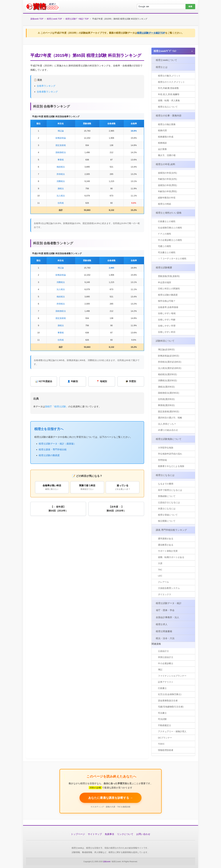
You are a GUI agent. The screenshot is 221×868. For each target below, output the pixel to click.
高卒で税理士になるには (170, 490)
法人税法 (61, 196)
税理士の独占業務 (167, 124)
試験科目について (165, 341)
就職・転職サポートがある (171, 557)
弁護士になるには (167, 509)
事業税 (61, 160)
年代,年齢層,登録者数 (169, 88)
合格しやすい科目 (167, 332)
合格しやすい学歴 (167, 326)
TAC (160, 569)
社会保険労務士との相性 (170, 228)
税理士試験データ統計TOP (151, 33)
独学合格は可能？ (167, 301)
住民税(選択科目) (167, 399)
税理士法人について (168, 107)
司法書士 (163, 713)
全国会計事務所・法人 (168, 617)
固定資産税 (61, 145)
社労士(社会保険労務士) (170, 694)
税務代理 (163, 131)
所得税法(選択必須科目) (170, 362)
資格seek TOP (37, 19)
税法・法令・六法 (165, 638)
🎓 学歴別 (131, 381)
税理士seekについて (167, 60)
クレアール (164, 582)
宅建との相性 (165, 246)
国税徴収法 (61, 152)
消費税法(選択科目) (168, 380)
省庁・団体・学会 (165, 610)
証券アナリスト (166, 682)
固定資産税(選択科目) (169, 411)
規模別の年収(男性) (168, 185)
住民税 (61, 203)
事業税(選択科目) (167, 405)
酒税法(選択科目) (167, 387)
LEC (160, 576)
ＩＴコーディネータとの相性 (172, 259)
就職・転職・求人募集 (169, 101)
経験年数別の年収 (167, 198)
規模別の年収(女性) (168, 173)
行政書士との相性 (167, 222)
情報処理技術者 (166, 750)
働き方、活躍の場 (167, 155)
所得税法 (61, 174)
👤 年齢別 (73, 381)
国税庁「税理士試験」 (57, 407)
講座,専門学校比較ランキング (171, 530)
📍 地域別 (102, 381)
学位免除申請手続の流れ (170, 454)
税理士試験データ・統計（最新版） (57, 444)
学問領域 (163, 460)
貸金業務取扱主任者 (168, 700)
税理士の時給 (165, 204)
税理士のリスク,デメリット (172, 82)
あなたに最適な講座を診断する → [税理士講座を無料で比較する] (111, 797)
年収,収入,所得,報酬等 (169, 94)
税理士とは (162, 67)
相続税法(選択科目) (168, 374)
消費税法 (61, 181)
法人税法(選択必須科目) (170, 368)
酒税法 (61, 189)
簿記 (160, 669)
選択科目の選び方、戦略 (170, 418)
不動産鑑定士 (165, 725)
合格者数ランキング (47, 92)
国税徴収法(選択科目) (169, 393)
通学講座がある (166, 539)
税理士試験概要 (164, 267)
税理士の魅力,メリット (169, 76)
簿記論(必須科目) (167, 350)
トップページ (78, 834)
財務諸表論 (61, 138)
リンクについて (125, 834)
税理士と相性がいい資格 (169, 213)
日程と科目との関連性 (169, 289)
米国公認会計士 (166, 657)
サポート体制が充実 (168, 551)
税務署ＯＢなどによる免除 (171, 466)
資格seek (107, 861)
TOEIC (161, 744)
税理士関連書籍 (164, 631)
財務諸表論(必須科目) (169, 356)
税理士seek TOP (54, 19)
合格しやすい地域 (167, 313)
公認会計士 (164, 651)
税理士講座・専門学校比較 (53, 450)
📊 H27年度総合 (44, 381)
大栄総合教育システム (169, 588)
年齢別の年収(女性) (168, 179)
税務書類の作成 (166, 137)
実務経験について (167, 496)
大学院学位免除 (166, 448)
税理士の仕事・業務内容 (169, 116)
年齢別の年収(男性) (168, 192)
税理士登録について (168, 515)
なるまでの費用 (166, 484)
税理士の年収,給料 (166, 164)
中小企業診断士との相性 (170, 240)
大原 (160, 563)
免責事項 (109, 834)
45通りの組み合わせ (168, 430)
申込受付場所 (165, 282)
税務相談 (163, 143)
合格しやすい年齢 (167, 320)
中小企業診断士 (166, 663)
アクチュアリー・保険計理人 (172, 731)
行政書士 (163, 688)
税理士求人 (162, 624)
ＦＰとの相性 (165, 234)
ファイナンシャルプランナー (172, 676)
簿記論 (61, 131)
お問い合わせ (143, 834)
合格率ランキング (46, 86)
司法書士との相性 (167, 252)
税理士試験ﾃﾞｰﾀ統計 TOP (77, 19)
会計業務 (163, 149)
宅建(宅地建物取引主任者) (171, 707)
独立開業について (167, 521)
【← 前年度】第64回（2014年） (58, 509)
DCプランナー (165, 738)
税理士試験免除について (169, 439)
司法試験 (163, 719)
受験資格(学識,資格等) (169, 276)
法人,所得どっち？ (167, 424)
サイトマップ (95, 834)
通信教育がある (166, 545)
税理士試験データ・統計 (169, 603)
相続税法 (61, 167)
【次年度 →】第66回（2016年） (116, 509)
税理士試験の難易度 (49, 455)
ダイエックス (165, 594)
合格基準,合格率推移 (168, 307)
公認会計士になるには (169, 502)
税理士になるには (165, 475)
